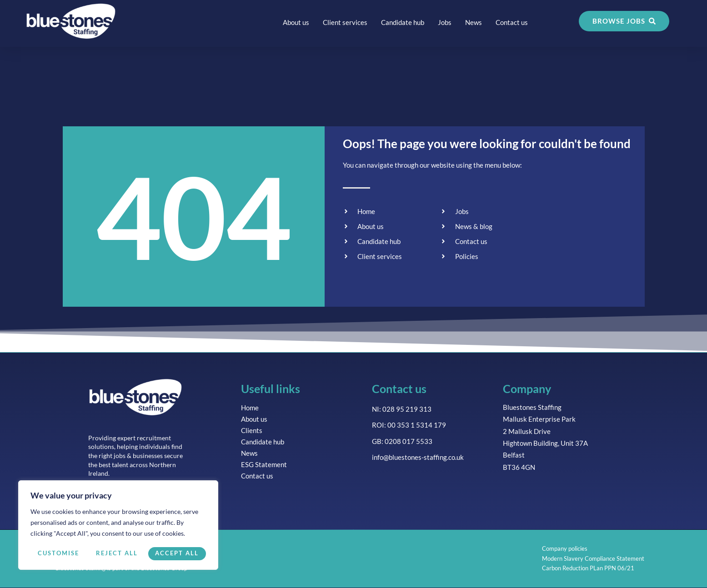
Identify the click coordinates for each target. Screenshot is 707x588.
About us (296, 22)
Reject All (117, 553)
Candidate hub (403, 22)
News (474, 22)
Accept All (177, 553)
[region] (118, 526)
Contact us (512, 22)
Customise (58, 553)
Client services (345, 22)
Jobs (445, 22)
